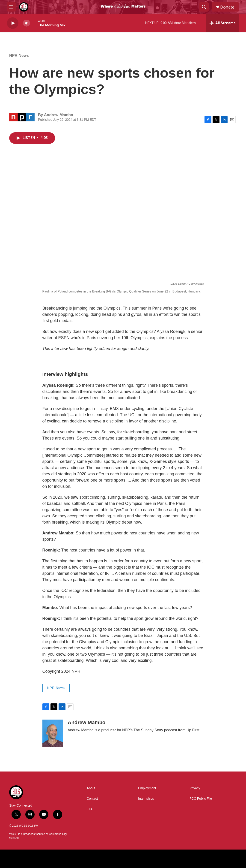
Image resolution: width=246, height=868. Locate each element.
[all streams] (223, 23)
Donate (227, 7)
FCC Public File (201, 799)
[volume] (27, 23)
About (91, 788)
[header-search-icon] (204, 7)
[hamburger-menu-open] (11, 7)
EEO (90, 809)
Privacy (195, 788)
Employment (147, 788)
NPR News (19, 56)
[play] (13, 23)
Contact (92, 799)
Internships (146, 799)
